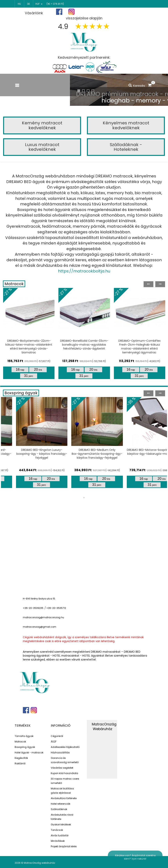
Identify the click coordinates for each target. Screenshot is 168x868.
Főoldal (95, 12)
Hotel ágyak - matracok (29, 753)
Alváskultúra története (64, 798)
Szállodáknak (59, 809)
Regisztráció (117, 12)
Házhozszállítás (60, 753)
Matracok (14, 284)
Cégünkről (57, 736)
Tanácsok (57, 830)
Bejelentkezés (142, 12)
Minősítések (58, 841)
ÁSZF (54, 742)
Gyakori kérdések (61, 824)
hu (19, 4)
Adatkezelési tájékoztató (65, 747)
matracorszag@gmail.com (40, 627)
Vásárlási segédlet (62, 768)
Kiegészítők (21, 758)
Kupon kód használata (64, 773)
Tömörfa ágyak (24, 736)
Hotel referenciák (61, 804)
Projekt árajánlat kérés (64, 846)
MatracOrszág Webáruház (104, 727)
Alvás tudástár (60, 835)
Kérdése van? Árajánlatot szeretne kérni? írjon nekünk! (135, 857)
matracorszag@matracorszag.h (43, 617)
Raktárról (20, 763)
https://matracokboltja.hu (84, 271)
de (29, 4)
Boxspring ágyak (21, 393)
